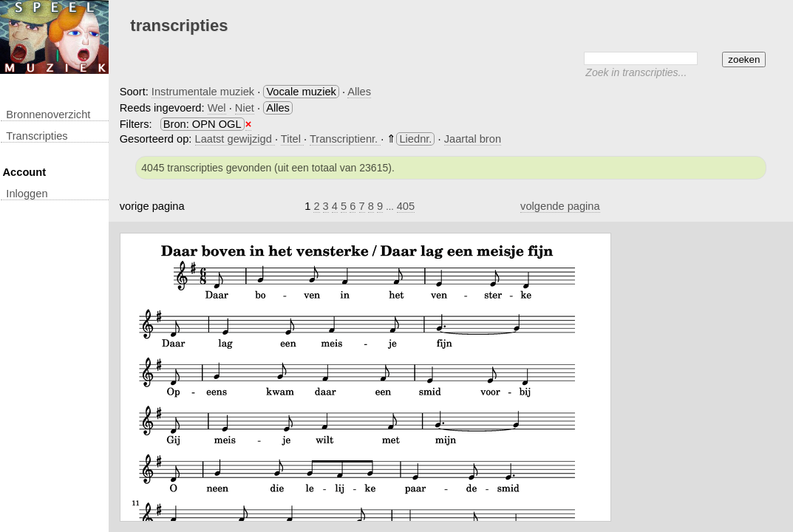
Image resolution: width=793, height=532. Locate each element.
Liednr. (415, 139)
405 (406, 206)
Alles (359, 92)
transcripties (37, 136)
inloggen (27, 194)
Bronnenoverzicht (48, 115)
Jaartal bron (473, 139)
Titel (292, 139)
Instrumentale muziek (203, 92)
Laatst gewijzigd (235, 139)
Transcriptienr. (345, 139)
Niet (245, 108)
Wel (217, 108)
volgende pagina (560, 206)
